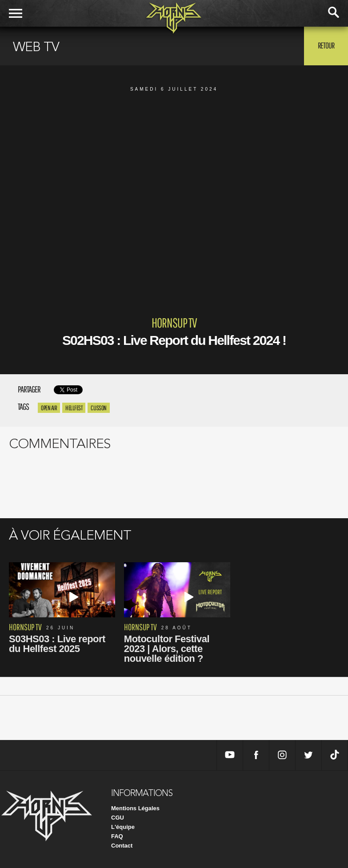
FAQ (117, 836)
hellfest (74, 408)
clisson (99, 408)
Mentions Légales (135, 808)
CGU (118, 818)
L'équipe (123, 827)
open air (49, 408)
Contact (122, 846)
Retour (326, 45)
